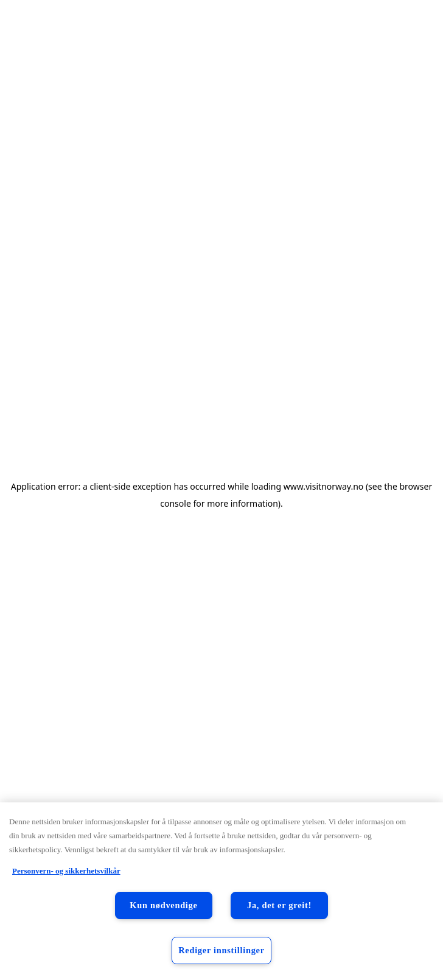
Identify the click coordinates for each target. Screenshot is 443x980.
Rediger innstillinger (221, 950)
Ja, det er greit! (279, 905)
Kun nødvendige (163, 905)
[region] (221, 891)
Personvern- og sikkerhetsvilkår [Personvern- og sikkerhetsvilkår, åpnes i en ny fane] (66, 871)
